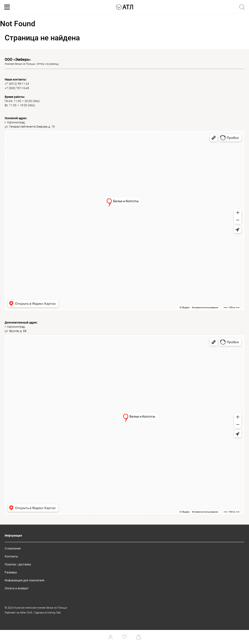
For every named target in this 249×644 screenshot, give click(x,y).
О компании (13, 549)
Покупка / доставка (18, 564)
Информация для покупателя (25, 580)
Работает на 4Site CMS (18, 613)
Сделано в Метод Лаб (48, 613)
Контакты (11, 556)
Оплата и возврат (17, 588)
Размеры (11, 572)
